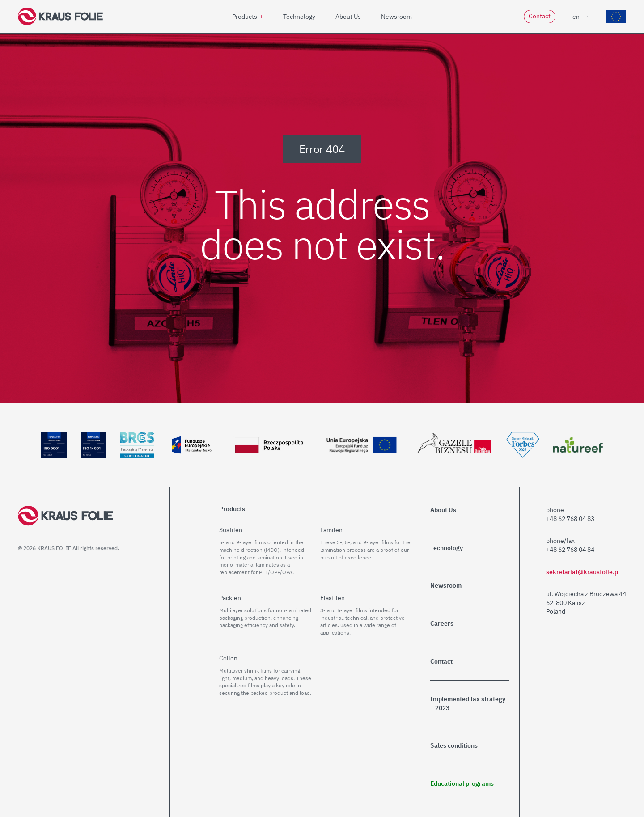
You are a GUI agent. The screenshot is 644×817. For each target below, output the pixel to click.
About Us (348, 17)
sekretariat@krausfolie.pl (583, 572)
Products (245, 17)
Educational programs (462, 783)
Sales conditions (454, 745)
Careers (442, 623)
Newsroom (396, 17)
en (576, 17)
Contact (540, 16)
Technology (299, 17)
